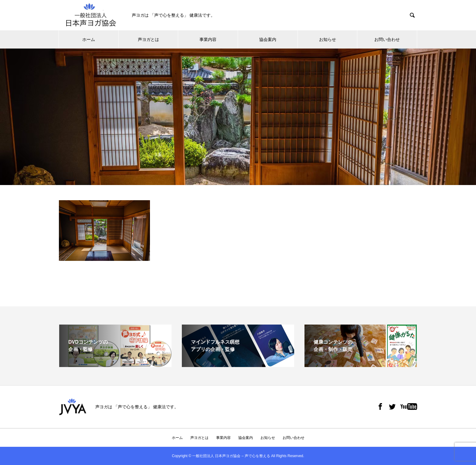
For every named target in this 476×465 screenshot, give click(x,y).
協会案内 (268, 39)
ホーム (89, 39)
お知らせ (328, 39)
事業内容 (208, 39)
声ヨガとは (148, 39)
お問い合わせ (387, 39)
